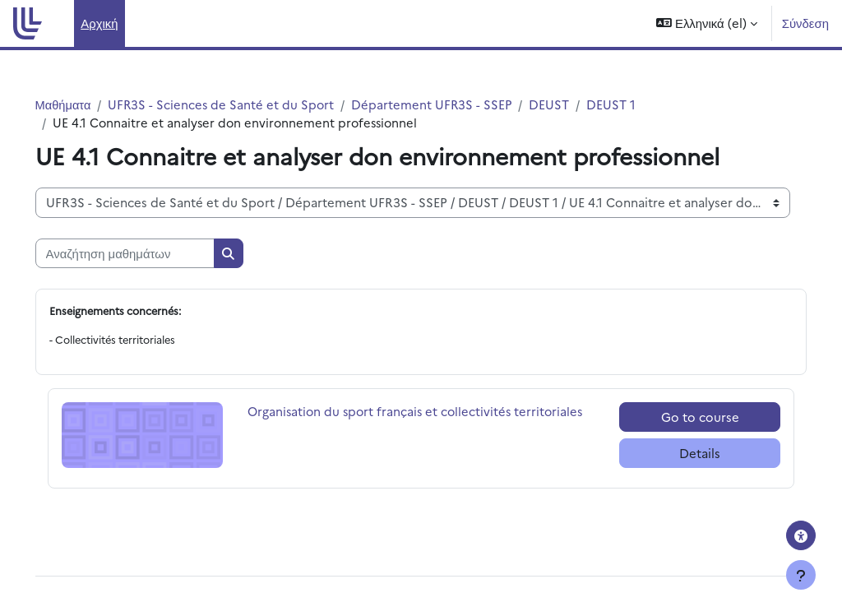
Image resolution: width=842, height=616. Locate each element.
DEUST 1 (640, 104)
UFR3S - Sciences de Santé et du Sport (247, 104)
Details (682, 454)
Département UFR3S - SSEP (459, 104)
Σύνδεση (805, 23)
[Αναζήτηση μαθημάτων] (148, 254)
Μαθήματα (87, 104)
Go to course (683, 417)
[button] (706, 23)
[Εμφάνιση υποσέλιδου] (801, 575)
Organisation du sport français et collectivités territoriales (393, 421)
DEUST (578, 104)
